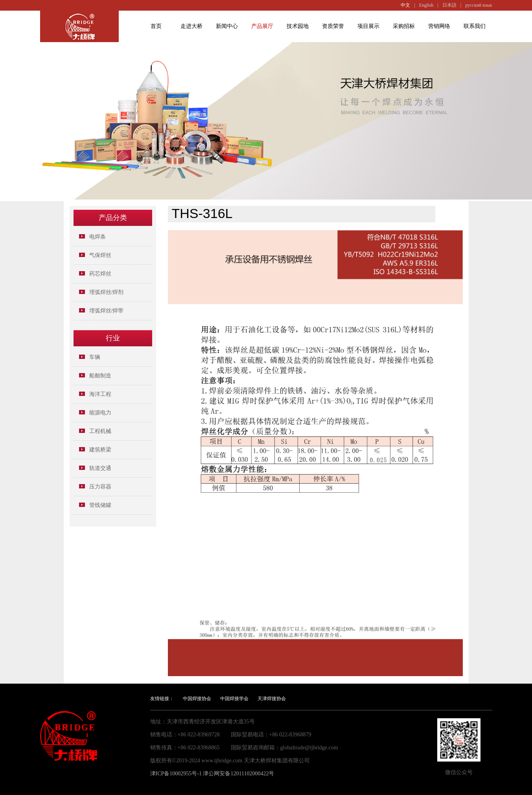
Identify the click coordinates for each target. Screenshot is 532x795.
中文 (405, 5)
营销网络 (439, 26)
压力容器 (100, 487)
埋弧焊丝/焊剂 (107, 292)
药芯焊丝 (100, 274)
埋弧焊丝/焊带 (107, 311)
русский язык (479, 5)
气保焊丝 (100, 255)
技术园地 (298, 26)
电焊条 (98, 237)
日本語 (449, 5)
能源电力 (100, 413)
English (426, 5)
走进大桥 (191, 26)
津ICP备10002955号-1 (176, 774)
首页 (156, 26)
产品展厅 (262, 26)
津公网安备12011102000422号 (238, 774)
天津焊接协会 (272, 699)
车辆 (95, 357)
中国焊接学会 (234, 699)
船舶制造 (100, 376)
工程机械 (100, 431)
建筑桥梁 (100, 450)
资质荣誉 (333, 26)
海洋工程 (100, 394)
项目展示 (368, 26)
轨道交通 (100, 468)
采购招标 (404, 26)
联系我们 (475, 26)
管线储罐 (100, 505)
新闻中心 (227, 26)
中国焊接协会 (197, 699)
